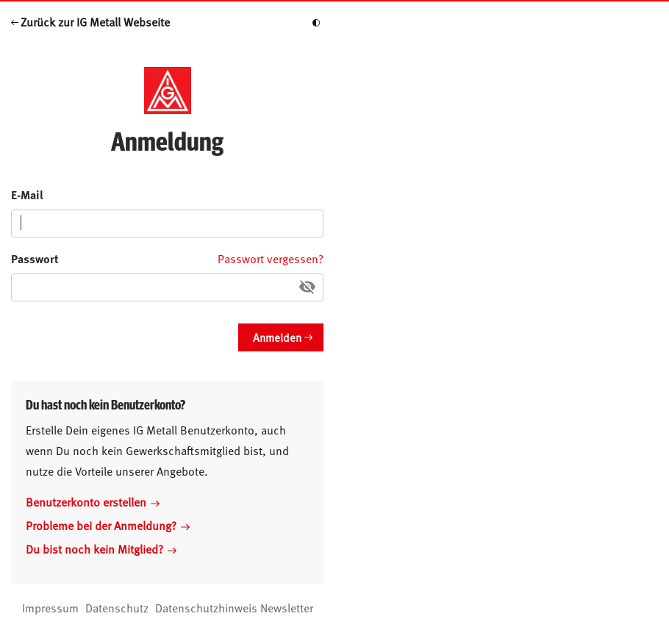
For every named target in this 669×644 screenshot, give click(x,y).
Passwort (35, 258)
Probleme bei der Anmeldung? (108, 525)
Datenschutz (117, 607)
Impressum (50, 607)
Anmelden (277, 337)
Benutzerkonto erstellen (93, 501)
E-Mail (27, 194)
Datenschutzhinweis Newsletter (234, 607)
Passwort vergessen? (271, 258)
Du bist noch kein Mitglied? (101, 548)
